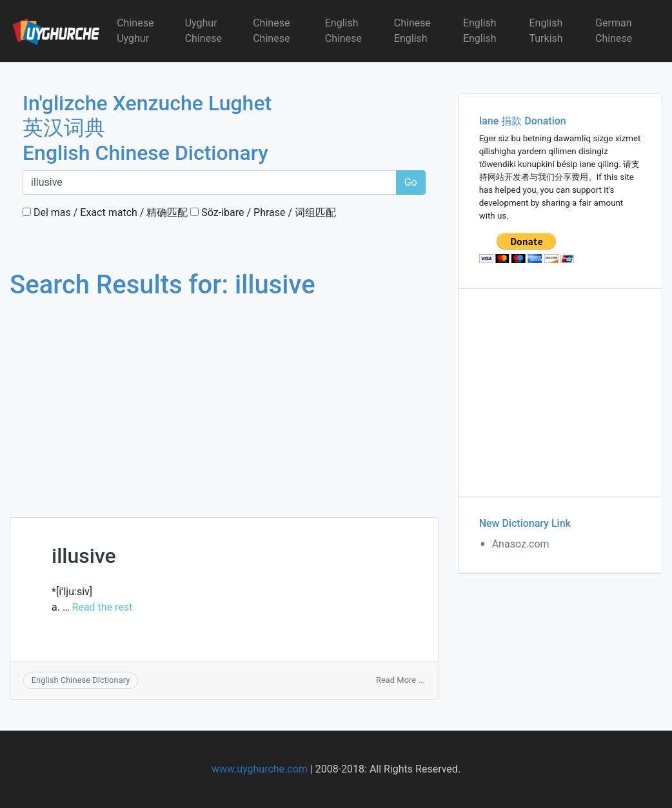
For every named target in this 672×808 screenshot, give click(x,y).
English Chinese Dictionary (81, 680)
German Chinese (614, 31)
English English (480, 31)
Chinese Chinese (271, 31)
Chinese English (412, 31)
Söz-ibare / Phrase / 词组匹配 (263, 212)
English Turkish (546, 31)
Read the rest (103, 607)
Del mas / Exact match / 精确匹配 (105, 212)
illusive (84, 556)
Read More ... (400, 680)
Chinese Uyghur (135, 31)
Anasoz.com (521, 544)
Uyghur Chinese (203, 31)
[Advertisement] (224, 396)
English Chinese (343, 31)
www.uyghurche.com (260, 769)
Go (411, 182)
